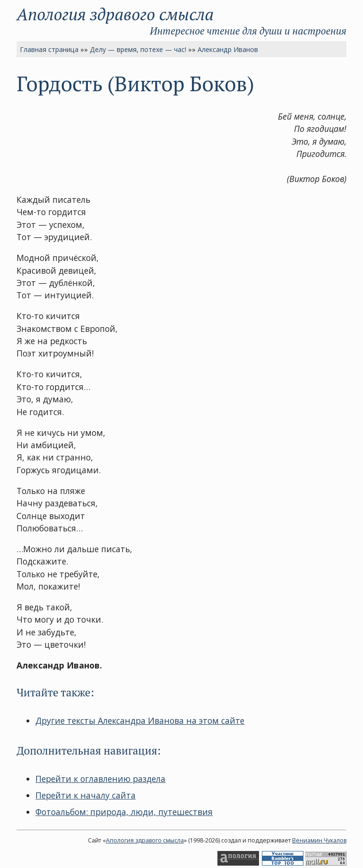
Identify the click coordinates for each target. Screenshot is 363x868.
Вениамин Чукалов (319, 840)
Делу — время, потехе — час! (138, 49)
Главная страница (49, 49)
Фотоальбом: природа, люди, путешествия (124, 812)
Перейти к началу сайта (86, 795)
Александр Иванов (228, 49)
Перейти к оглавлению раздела (100, 779)
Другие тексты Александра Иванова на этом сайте (140, 720)
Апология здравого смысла (115, 14)
